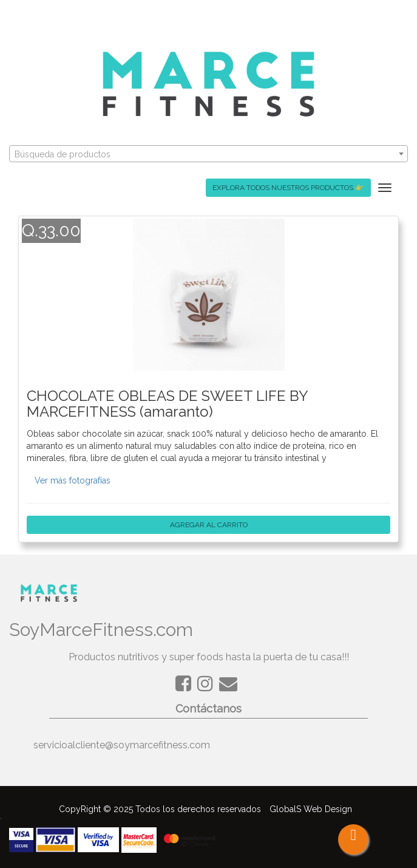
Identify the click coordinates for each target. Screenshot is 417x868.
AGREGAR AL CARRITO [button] (208, 525)
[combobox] (208, 154)
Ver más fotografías (73, 480)
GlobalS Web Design (311, 809)
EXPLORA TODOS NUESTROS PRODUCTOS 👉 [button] (288, 188)
